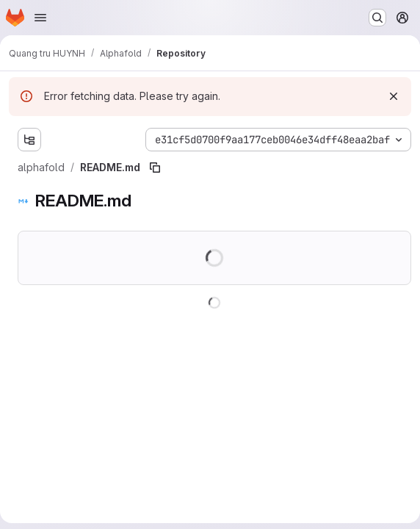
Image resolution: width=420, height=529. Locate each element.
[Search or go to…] (377, 18)
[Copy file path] (155, 168)
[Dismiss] (394, 96)
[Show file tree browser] (29, 140)
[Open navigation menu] (40, 18)
